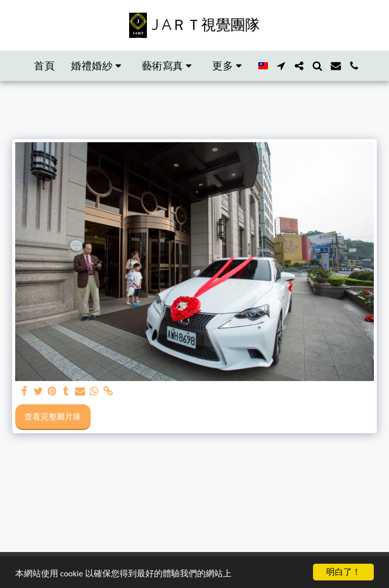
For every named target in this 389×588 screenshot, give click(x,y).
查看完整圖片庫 (53, 416)
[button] (98, 66)
